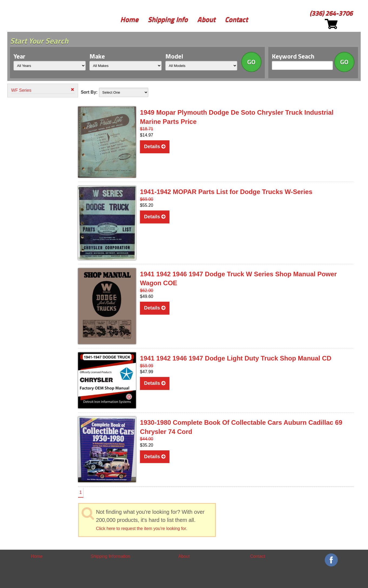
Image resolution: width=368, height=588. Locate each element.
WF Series (43, 90)
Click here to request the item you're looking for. (141, 528)
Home (129, 19)
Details (155, 147)
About (206, 19)
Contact (236, 19)
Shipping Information (110, 556)
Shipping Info (168, 19)
